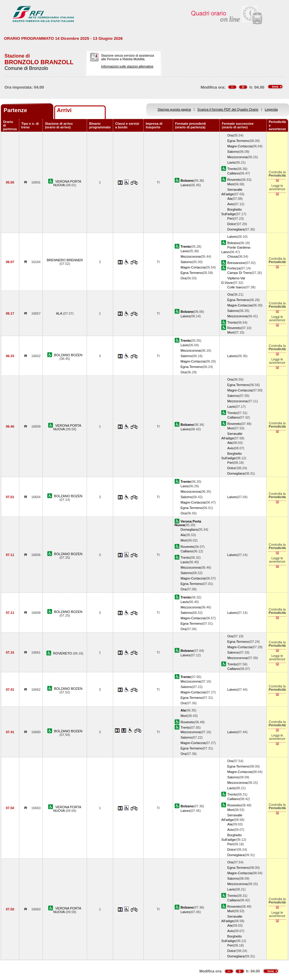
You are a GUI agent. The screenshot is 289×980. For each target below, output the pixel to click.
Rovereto (234, 180)
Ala (230, 199)
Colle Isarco (236, 287)
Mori (231, 184)
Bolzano (233, 243)
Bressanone (236, 263)
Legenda (271, 109)
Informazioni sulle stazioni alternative (127, 66)
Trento (232, 169)
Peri (230, 218)
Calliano (233, 173)
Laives (185, 185)
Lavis (231, 162)
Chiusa (232, 256)
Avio (230, 204)
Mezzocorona (237, 157)
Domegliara (236, 229)
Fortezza (234, 268)
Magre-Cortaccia (240, 146)
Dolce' (232, 224)
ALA (59, 313)
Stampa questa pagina (174, 109)
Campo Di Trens (239, 273)
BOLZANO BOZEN (68, 355)
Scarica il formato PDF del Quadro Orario (228, 109)
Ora (230, 135)
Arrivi (64, 110)
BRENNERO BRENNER (65, 260)
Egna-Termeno (238, 141)
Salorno (233, 152)
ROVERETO (63, 653)
